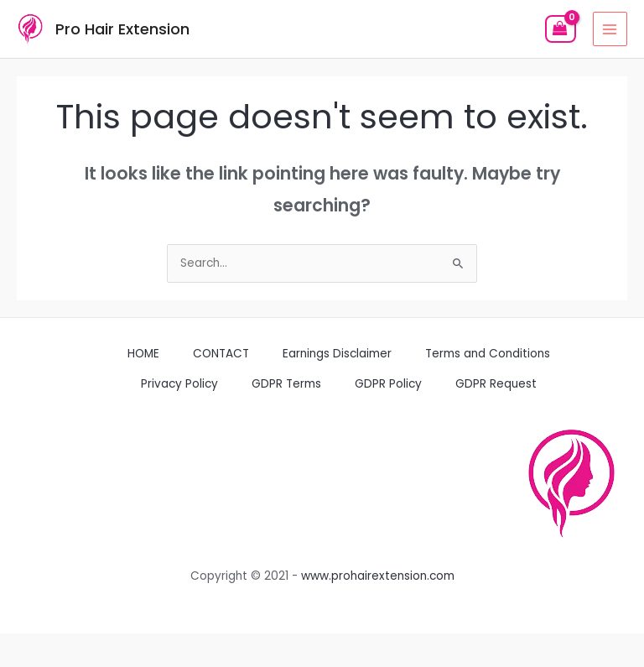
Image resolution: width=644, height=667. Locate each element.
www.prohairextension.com (378, 576)
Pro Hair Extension (122, 29)
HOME (143, 354)
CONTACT (221, 354)
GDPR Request (496, 384)
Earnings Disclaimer (337, 354)
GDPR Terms (286, 384)
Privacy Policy (179, 384)
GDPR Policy (388, 384)
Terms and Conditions (488, 354)
